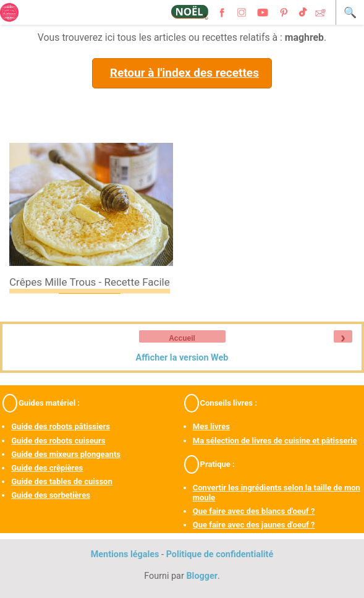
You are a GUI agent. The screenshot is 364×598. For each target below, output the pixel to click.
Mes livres (211, 426)
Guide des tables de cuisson (61, 481)
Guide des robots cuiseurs (58, 441)
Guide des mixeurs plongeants (66, 454)
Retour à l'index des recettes (184, 73)
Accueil (182, 338)
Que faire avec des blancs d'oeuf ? (254, 511)
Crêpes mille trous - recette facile (90, 282)
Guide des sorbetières (51, 495)
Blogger (202, 576)
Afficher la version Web (182, 358)
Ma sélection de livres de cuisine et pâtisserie (275, 441)
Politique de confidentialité (220, 554)
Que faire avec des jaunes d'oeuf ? (254, 525)
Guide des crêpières (47, 468)
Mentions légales (125, 554)
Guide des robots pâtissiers (61, 426)
